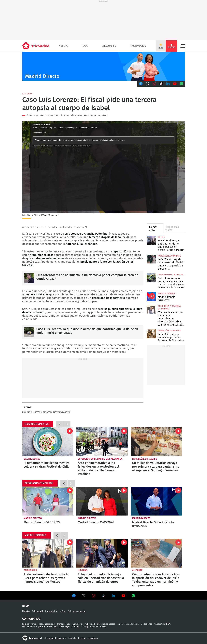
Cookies (76, 627)
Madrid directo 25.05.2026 (102, 501)
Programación (138, 46)
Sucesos (27, 94)
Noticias (64, 46)
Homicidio (27, 412)
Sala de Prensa (29, 624)
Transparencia (64, 624)
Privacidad (52, 627)
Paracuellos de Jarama (171, 275)
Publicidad (90, 624)
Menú (183, 46)
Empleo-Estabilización (128, 624)
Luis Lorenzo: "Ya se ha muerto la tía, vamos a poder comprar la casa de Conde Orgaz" (29, 278)
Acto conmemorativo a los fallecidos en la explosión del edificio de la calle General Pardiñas (102, 442)
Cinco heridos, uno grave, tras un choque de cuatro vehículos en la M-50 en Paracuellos (151, 278)
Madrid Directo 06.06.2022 (48, 501)
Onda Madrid (109, 46)
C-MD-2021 (104, 66)
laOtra (63, 611)
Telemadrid (37, 611)
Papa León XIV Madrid (170, 256)
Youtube (175, 84)
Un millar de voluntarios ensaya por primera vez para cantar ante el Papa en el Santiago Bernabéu (156, 442)
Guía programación (77, 611)
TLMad (85, 46)
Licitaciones (147, 624)
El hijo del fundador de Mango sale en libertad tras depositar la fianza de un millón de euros (102, 553)
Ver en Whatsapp (133, 596)
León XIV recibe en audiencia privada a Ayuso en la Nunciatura (151, 334)
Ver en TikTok (104, 596)
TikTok (161, 84)
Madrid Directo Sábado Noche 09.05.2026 (156, 501)
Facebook (141, 84)
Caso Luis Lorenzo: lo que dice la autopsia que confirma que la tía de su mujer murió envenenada (29, 332)
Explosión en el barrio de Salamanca (100, 459)
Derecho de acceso (106, 624)
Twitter (148, 84)
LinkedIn (168, 84)
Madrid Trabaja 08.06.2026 (151, 297)
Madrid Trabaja (166, 293)
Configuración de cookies (94, 627)
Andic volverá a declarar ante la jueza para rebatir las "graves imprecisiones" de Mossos (48, 553)
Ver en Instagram (94, 596)
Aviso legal (65, 627)
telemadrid (32, 638)
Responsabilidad (47, 624)
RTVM (26, 606)
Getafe (162, 237)
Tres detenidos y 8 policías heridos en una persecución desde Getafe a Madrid (151, 240)
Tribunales (30, 570)
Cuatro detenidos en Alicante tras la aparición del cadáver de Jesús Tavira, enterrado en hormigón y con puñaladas (156, 553)
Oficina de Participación (34, 627)
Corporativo (31, 619)
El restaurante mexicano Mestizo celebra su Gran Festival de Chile (48, 442)
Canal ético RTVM (163, 624)
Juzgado (83, 570)
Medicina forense (62, 412)
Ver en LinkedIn (113, 596)
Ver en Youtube (123, 596)
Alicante (137, 570)
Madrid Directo (33, 518)
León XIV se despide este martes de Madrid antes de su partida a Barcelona (151, 259)
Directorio (78, 624)
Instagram (154, 84)
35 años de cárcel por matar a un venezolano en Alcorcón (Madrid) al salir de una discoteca (151, 309)
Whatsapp (182, 84)
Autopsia (47, 412)
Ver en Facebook (74, 596)
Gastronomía (32, 459)
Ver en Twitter (84, 596)
